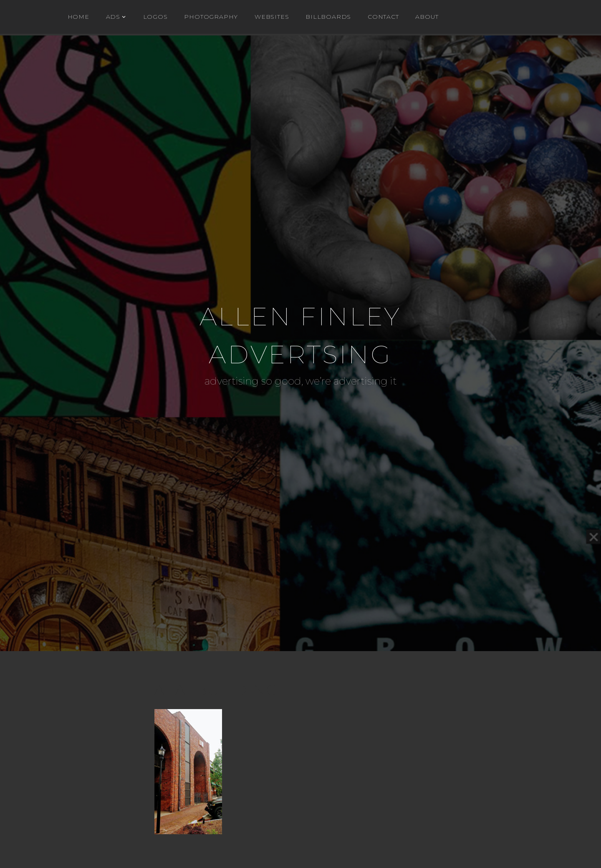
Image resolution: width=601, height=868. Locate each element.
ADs (113, 17)
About (427, 17)
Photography (211, 17)
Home (78, 17)
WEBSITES (272, 17)
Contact (383, 17)
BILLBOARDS (328, 17)
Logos (155, 17)
